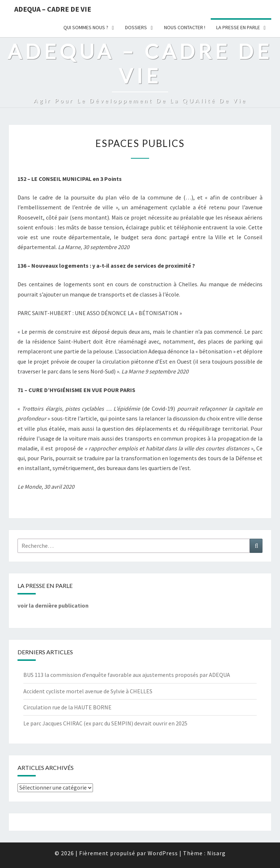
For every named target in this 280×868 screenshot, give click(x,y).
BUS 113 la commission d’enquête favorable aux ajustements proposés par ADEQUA (127, 675)
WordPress (163, 853)
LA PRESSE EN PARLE (238, 27)
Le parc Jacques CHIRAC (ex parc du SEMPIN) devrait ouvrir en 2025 (105, 723)
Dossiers (136, 27)
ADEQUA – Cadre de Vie (53, 9)
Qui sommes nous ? (86, 27)
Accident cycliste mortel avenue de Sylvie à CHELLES (88, 691)
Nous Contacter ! (185, 27)
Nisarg (216, 853)
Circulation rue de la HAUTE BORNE (67, 707)
